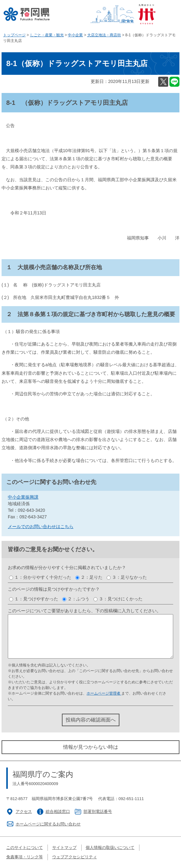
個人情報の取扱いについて (110, 847)
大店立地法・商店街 (104, 35)
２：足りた (92, 577)
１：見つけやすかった (36, 599)
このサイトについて (25, 847)
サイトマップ (64, 847)
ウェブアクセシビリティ (75, 857)
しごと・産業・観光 (47, 35)
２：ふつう (78, 599)
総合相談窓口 (58, 812)
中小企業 (75, 35)
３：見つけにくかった (121, 599)
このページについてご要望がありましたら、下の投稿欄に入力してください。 (84, 611)
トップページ (14, 35)
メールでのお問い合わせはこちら (41, 526)
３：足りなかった (129, 577)
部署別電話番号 (98, 812)
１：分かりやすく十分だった (43, 577)
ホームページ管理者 (104, 693)
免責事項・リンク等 (25, 857)
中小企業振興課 (23, 497)
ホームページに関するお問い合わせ (48, 824)
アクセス (24, 812)
